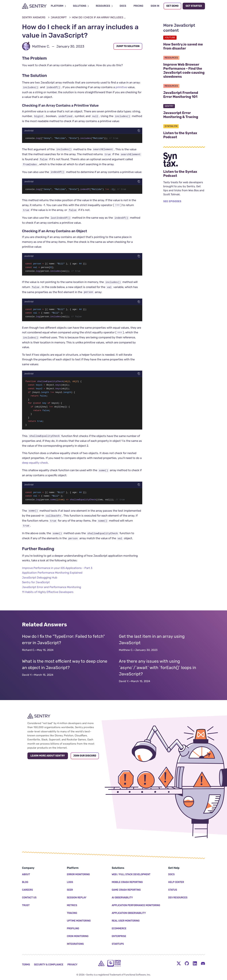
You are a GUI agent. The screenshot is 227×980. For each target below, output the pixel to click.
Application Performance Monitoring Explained (52, 576)
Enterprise (119, 936)
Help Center (176, 882)
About (26, 874)
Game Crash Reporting (126, 890)
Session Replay (77, 898)
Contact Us (29, 898)
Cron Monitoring (78, 936)
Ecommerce (119, 929)
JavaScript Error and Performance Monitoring (52, 590)
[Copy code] (139, 131)
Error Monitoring (78, 874)
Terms (26, 965)
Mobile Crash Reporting (127, 882)
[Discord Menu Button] (203, 963)
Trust (26, 905)
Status (173, 890)
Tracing (72, 913)
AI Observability (122, 898)
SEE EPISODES (172, 201)
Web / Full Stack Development (131, 874)
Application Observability (129, 913)
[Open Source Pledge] (114, 963)
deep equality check (35, 466)
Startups (118, 944)
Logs (70, 882)
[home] (101, 963)
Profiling (73, 929)
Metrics (72, 905)
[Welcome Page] (34, 6)
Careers (27, 890)
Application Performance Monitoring (136, 905)
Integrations (75, 944)
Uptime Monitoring (79, 921)
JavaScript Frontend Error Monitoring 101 (184, 95)
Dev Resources (178, 898)
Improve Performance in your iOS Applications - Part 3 (57, 571)
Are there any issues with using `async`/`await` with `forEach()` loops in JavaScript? (157, 671)
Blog (25, 882)
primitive (121, 87)
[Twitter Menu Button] (179, 963)
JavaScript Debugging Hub (40, 581)
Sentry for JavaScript (36, 586)
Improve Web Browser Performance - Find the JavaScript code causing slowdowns (184, 71)
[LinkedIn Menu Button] (195, 963)
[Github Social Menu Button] (187, 963)
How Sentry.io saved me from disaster (184, 46)
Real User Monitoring (126, 921)
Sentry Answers (34, 17)
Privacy (72, 965)
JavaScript (59, 17)
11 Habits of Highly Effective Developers (48, 595)
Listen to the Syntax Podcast (184, 135)
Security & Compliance (49, 965)
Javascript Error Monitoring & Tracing (184, 115)
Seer (70, 890)
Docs (171, 874)
